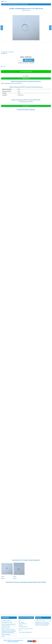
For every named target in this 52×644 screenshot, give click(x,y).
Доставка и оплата (6, 628)
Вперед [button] (50, 28)
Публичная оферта (6, 634)
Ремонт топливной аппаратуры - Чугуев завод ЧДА (9, 625)
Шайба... (3, 577)
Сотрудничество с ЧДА (7, 623)
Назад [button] (2, 28)
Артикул (23, 10)
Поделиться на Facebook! (8, 52)
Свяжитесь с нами (6, 620)
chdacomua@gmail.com (27, 632)
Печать (4, 66)
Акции (3, 636)
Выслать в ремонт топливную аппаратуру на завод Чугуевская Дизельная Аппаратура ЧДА (9, 631)
